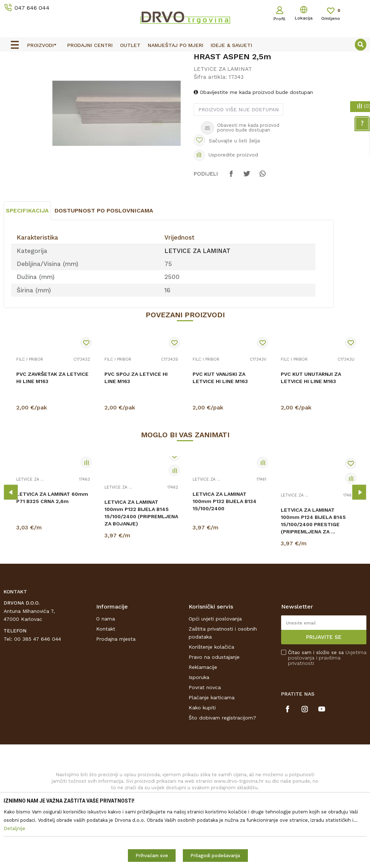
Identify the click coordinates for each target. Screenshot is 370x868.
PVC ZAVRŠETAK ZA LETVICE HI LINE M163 (52, 441)
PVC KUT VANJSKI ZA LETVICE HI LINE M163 (220, 441)
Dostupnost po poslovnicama (104, 274)
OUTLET (184, 59)
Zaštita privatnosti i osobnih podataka (223, 696)
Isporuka (199, 741)
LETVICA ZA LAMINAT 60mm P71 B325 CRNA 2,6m (52, 561)
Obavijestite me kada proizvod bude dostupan (253, 149)
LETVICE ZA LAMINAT (106, 74)
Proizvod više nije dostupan (238, 166)
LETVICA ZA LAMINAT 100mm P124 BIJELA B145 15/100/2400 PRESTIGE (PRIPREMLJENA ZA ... (313, 584)
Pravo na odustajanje (214, 721)
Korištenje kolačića (211, 710)
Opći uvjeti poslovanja (215, 682)
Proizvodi (14, 74)
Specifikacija (27, 274)
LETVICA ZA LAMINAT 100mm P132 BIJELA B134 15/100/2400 (225, 565)
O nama (106, 682)
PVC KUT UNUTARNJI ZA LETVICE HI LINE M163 (311, 441)
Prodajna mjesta (116, 702)
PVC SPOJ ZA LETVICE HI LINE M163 (136, 441)
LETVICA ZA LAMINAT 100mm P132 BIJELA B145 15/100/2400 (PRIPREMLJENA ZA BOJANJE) (141, 576)
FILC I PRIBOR (30, 423)
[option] (185, 58)
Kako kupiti (202, 771)
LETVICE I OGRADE (53, 74)
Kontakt (106, 692)
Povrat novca (205, 751)
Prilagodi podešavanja (215, 856)
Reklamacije (203, 731)
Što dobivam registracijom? (222, 781)
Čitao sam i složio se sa (327, 721)
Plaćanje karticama (212, 761)
